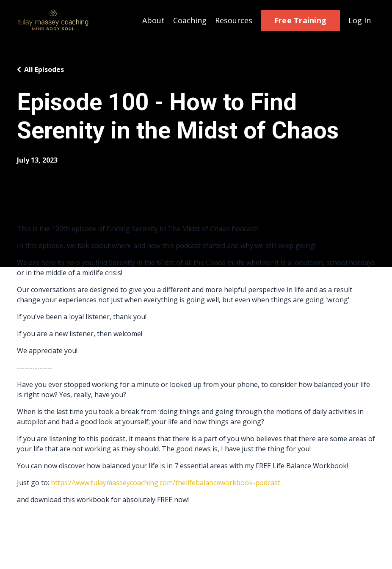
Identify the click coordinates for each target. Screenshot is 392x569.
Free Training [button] (300, 20)
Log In (360, 20)
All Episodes (44, 69)
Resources (234, 20)
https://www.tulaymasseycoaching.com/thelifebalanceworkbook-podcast (166, 483)
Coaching (190, 20)
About (153, 20)
